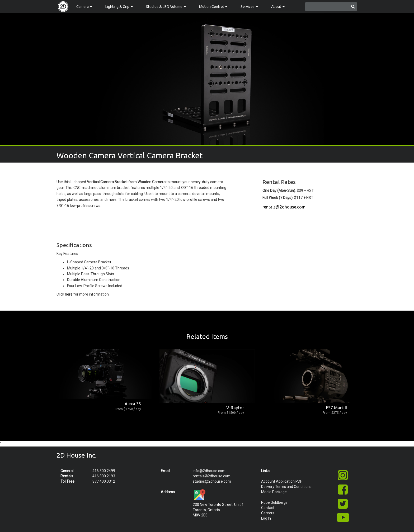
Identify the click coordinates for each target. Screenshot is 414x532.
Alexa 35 (133, 404)
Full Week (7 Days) (277, 198)
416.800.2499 (104, 471)
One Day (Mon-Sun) (279, 191)
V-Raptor (235, 408)
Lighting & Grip (119, 7)
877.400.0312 (104, 481)
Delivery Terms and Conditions (286, 487)
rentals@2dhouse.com (284, 207)
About (278, 7)
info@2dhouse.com (209, 471)
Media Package (274, 492)
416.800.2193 (104, 476)
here (69, 294)
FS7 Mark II (337, 408)
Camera (84, 7)
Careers (268, 513)
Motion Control (213, 7)
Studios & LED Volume (166, 7)
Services (249, 7)
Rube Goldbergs (274, 502)
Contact (268, 508)
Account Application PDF (282, 481)
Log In (266, 518)
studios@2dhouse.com (212, 481)
